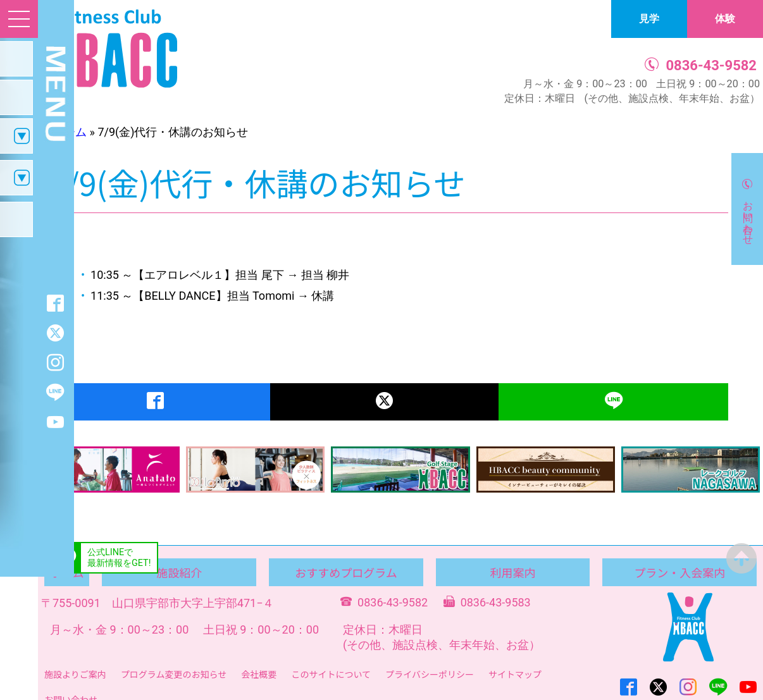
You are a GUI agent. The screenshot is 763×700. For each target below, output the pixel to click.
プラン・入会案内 (679, 572)
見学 (649, 19)
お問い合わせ (748, 217)
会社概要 (259, 674)
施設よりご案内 (75, 674)
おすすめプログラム (346, 572)
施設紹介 (179, 572)
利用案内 (513, 572)
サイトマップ (515, 674)
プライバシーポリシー (430, 674)
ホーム (70, 132)
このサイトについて (331, 674)
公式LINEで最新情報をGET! (119, 558)
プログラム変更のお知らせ (174, 674)
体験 (725, 19)
